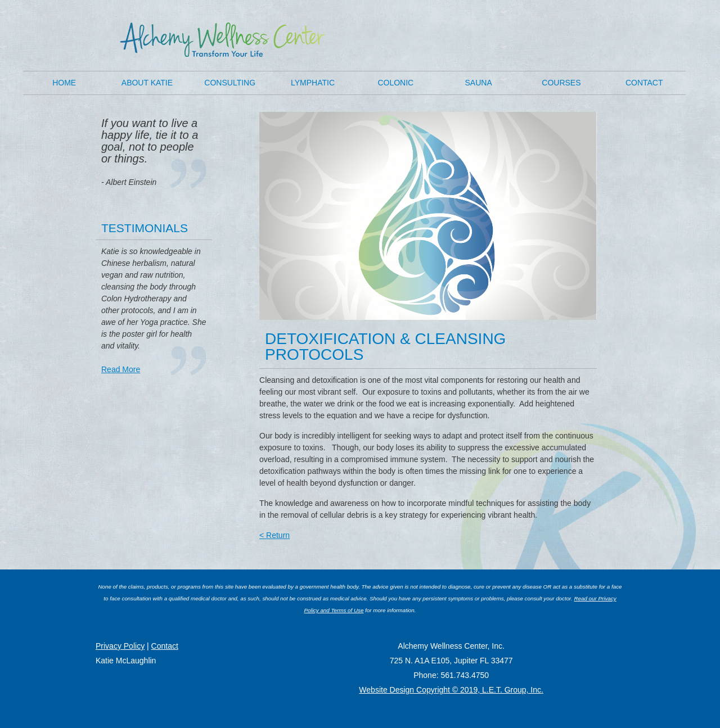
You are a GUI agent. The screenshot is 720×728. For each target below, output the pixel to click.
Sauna (479, 83)
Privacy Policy (120, 646)
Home (64, 83)
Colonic (395, 83)
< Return (274, 535)
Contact (644, 83)
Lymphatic (313, 83)
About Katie (147, 83)
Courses (561, 83)
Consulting (230, 83)
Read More (121, 369)
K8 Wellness (222, 40)
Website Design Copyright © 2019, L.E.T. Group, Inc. (451, 690)
